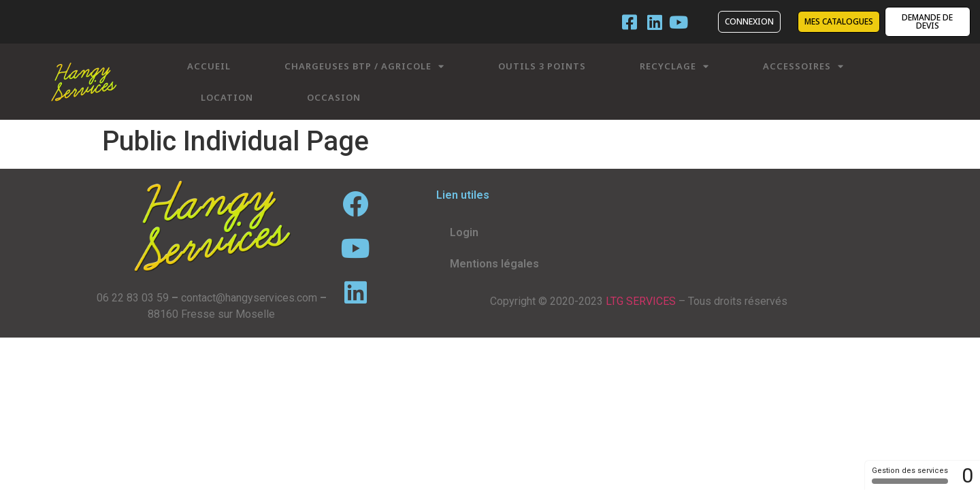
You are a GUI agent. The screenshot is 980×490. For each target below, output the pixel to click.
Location (227, 97)
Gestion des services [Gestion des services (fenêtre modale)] (910, 475)
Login (464, 232)
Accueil (209, 66)
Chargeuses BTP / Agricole (364, 66)
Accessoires (803, 66)
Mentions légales (494, 264)
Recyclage (674, 66)
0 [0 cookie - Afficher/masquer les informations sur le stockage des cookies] (967, 475)
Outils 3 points (542, 66)
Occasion (334, 97)
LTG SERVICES (641, 301)
